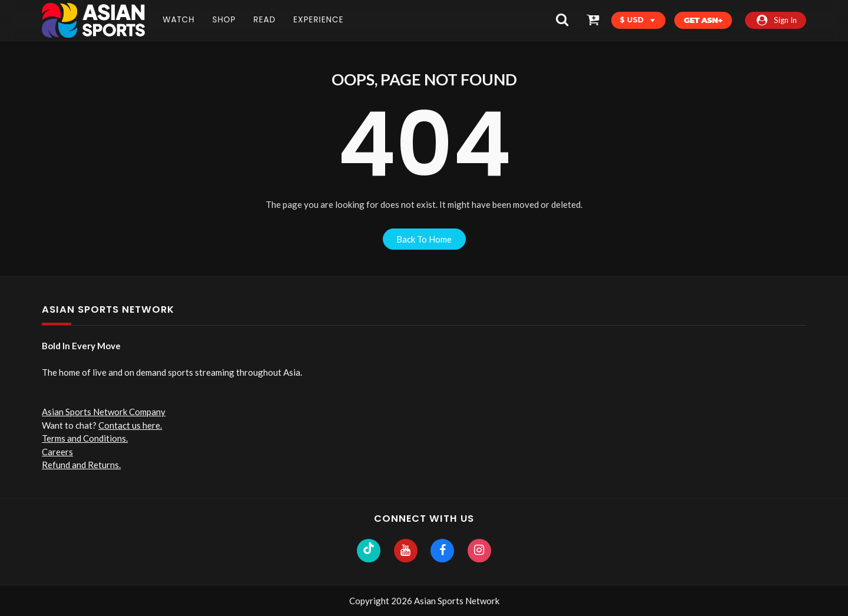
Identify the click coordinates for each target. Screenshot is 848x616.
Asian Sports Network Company (104, 412)
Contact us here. (130, 425)
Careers (57, 452)
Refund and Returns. (81, 465)
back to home (424, 239)
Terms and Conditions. (85, 438)
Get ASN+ (703, 20)
